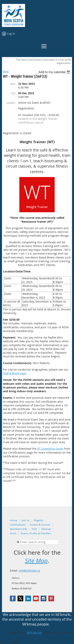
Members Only (19, 529)
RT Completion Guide (50, 449)
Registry (39, 520)
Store (13, 533)
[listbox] (55, 72)
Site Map (36, 561)
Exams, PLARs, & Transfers (36, 533)
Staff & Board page (15, 373)
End (13, 93)
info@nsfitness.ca (29, 571)
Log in (11, 34)
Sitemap (46, 529)
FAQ (34, 529)
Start (13, 84)
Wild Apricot (34, 632)
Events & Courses (40, 525)
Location (11, 103)
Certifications (18, 525)
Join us (26, 520)
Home (14, 520)
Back (6, 72)
